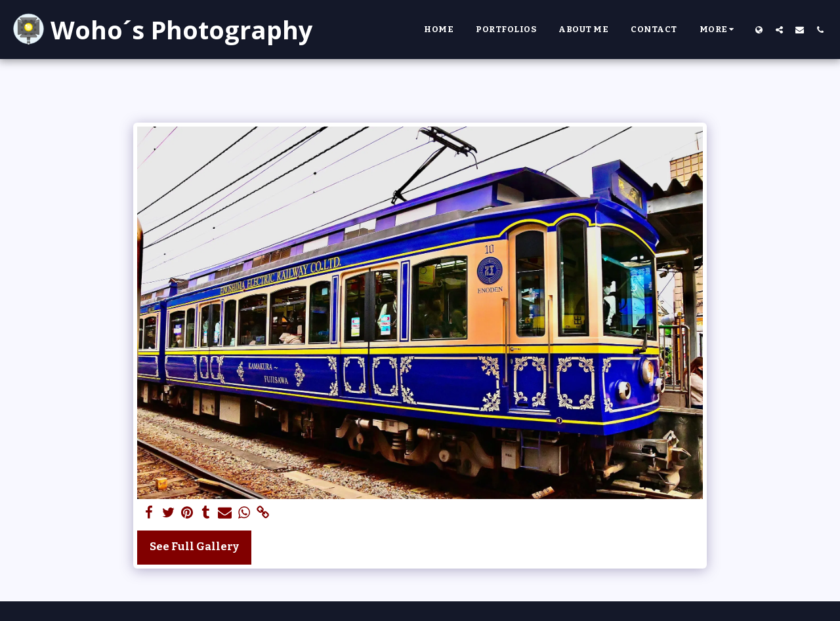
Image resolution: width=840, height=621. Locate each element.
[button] (779, 30)
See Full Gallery (194, 547)
